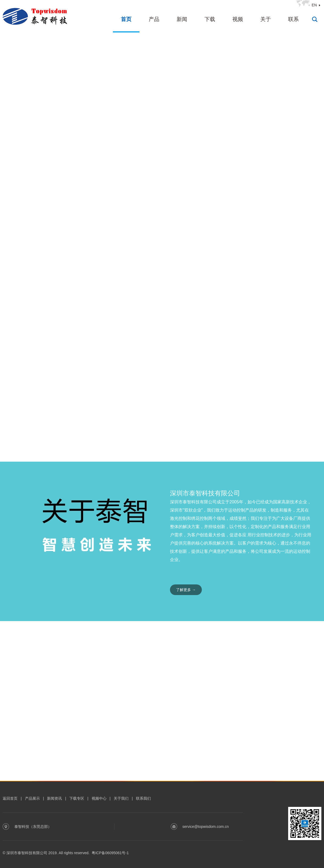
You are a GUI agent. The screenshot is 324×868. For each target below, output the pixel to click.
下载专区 (77, 798)
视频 (238, 19)
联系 (293, 19)
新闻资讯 (54, 798)
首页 (126, 19)
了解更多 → (186, 590)
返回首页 (10, 798)
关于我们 (121, 798)
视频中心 (99, 798)
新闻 (182, 19)
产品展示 (32, 798)
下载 (210, 19)
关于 (266, 19)
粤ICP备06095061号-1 (110, 853)
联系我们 (143, 798)
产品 (154, 19)
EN (314, 5)
